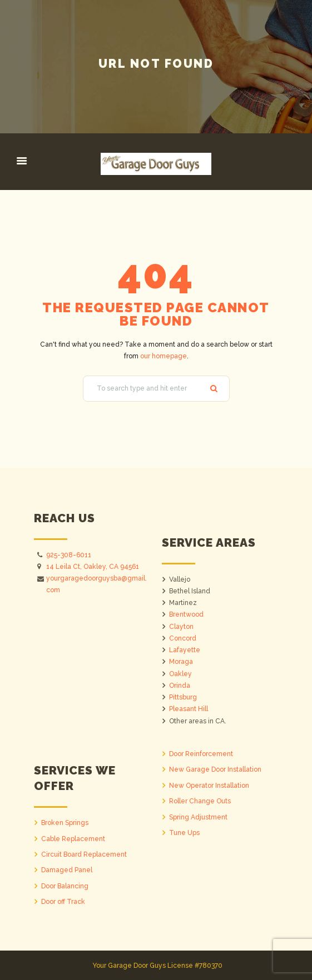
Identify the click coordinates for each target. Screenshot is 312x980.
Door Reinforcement (201, 754)
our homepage (164, 356)
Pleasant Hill (189, 709)
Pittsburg (183, 697)
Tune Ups (184, 833)
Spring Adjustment (198, 817)
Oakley (180, 674)
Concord (183, 638)
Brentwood (186, 614)
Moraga (181, 662)
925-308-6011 (69, 555)
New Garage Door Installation (215, 769)
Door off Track (63, 902)
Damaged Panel (67, 870)
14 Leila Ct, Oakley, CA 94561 (93, 567)
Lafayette (185, 650)
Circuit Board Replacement (84, 854)
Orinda (180, 686)
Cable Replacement (73, 839)
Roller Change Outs (200, 801)
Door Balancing (65, 886)
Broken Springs (65, 823)
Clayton (181, 627)
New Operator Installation (209, 786)
